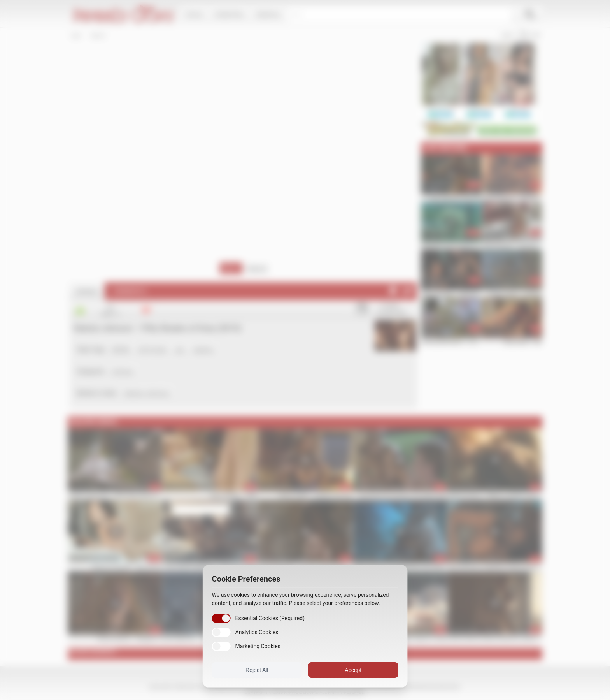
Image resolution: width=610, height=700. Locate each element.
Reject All (258, 670)
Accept (352, 670)
